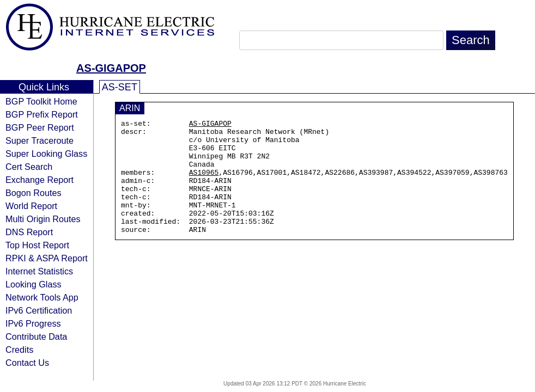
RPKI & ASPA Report (47, 258)
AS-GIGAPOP (111, 68)
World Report (31, 206)
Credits (19, 350)
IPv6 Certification (39, 310)
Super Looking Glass (46, 154)
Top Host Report (37, 245)
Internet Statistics (39, 271)
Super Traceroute (39, 140)
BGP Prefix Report (42, 114)
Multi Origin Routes (43, 219)
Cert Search (29, 167)
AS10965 (204, 183)
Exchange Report (39, 180)
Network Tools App (42, 297)
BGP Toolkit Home (41, 101)
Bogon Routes (34, 193)
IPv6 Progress (33, 323)
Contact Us (27, 363)
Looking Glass (34, 284)
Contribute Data (36, 336)
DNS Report (29, 232)
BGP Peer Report (40, 127)
